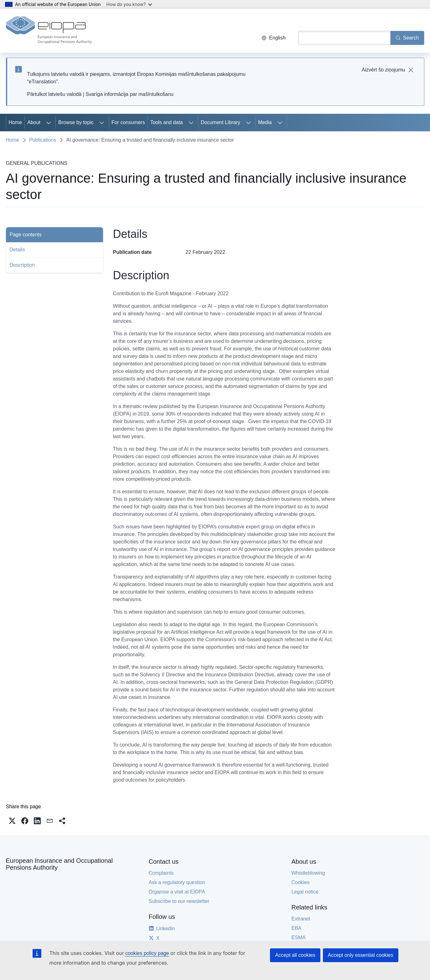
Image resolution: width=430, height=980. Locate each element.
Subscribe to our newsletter (179, 901)
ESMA (299, 938)
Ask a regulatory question (177, 882)
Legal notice (305, 892)
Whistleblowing (308, 873)
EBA (297, 928)
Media (265, 122)
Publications (43, 140)
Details (17, 250)
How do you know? (129, 4)
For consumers (128, 122)
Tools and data (167, 122)
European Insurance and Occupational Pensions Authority (59, 864)
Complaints (161, 873)
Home (16, 122)
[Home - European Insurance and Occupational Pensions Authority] (49, 31)
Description (22, 265)
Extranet (301, 919)
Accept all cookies (295, 955)
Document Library (220, 122)
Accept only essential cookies (361, 955)
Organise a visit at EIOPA (177, 892)
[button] (12, 821)
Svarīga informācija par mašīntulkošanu (130, 94)
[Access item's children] (49, 123)
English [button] (273, 38)
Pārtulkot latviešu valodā (54, 94)
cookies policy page (147, 953)
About (34, 122)
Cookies (301, 882)
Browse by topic (76, 122)
